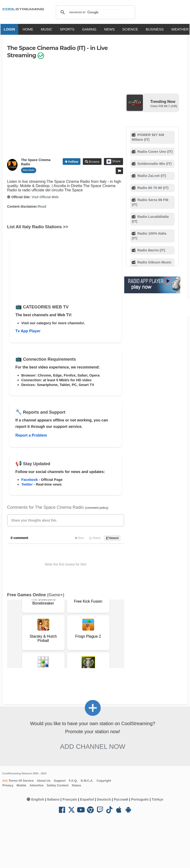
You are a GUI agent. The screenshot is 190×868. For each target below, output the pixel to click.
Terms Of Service (21, 781)
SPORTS (68, 29)
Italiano (53, 799)
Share (113, 162)
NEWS (110, 29)
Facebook (30, 480)
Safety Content (58, 785)
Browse (94, 162)
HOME (29, 29)
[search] (95, 12)
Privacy (8, 785)
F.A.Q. (73, 781)
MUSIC (48, 29)
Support (60, 781)
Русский (121, 799)
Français (70, 799)
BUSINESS (156, 29)
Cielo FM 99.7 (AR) (164, 106)
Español (87, 799)
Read (42, 206)
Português (140, 799)
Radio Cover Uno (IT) (154, 151)
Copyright (104, 781)
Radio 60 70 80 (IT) (152, 188)
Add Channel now (93, 747)
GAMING (90, 29)
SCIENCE (131, 29)
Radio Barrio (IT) (151, 250)
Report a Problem (31, 435)
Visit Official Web (45, 197)
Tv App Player (28, 331)
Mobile (21, 785)
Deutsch (104, 799)
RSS (5, 781)
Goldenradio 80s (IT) (154, 164)
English (38, 799)
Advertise (37, 785)
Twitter (27, 484)
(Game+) (56, 595)
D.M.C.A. (87, 781)
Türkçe (157, 799)
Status (76, 785)
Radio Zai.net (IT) (151, 176)
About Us (44, 781)
